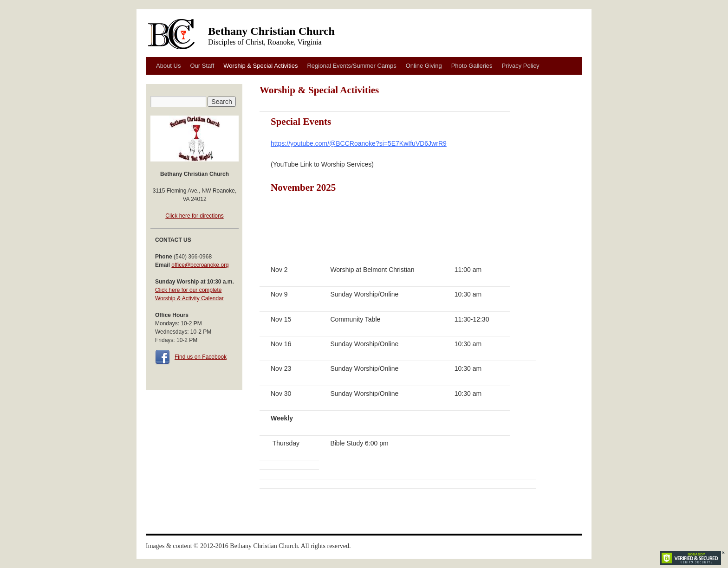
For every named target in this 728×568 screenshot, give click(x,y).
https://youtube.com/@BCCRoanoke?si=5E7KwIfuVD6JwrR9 (359, 143)
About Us (168, 66)
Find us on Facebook (201, 357)
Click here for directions (194, 216)
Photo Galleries (472, 66)
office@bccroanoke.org (200, 265)
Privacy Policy (521, 66)
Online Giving (424, 66)
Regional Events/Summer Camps (351, 66)
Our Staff (202, 66)
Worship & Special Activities (260, 66)
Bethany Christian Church (271, 31)
